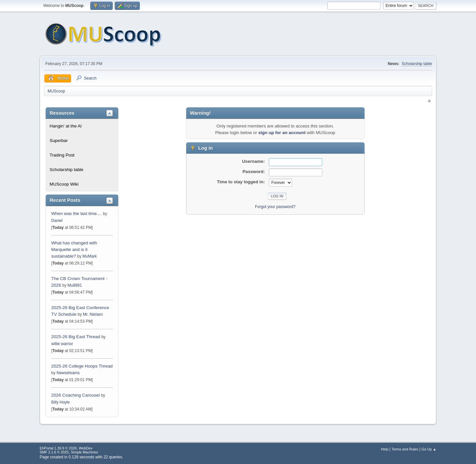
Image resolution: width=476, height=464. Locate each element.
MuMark (90, 256)
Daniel (57, 221)
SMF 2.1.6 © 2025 (54, 452)
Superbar (59, 141)
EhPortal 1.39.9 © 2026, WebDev (66, 448)
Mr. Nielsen (93, 314)
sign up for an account (282, 133)
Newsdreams (68, 373)
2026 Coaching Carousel (76, 395)
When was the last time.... (77, 214)
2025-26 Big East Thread (76, 337)
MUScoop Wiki (64, 184)
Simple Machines (84, 452)
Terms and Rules (405, 449)
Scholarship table (417, 64)
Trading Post (62, 155)
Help (385, 449)
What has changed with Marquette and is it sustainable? (74, 250)
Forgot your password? (275, 207)
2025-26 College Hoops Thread (82, 366)
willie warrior (62, 344)
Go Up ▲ (429, 449)
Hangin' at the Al (66, 126)
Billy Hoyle (60, 402)
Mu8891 (75, 285)
